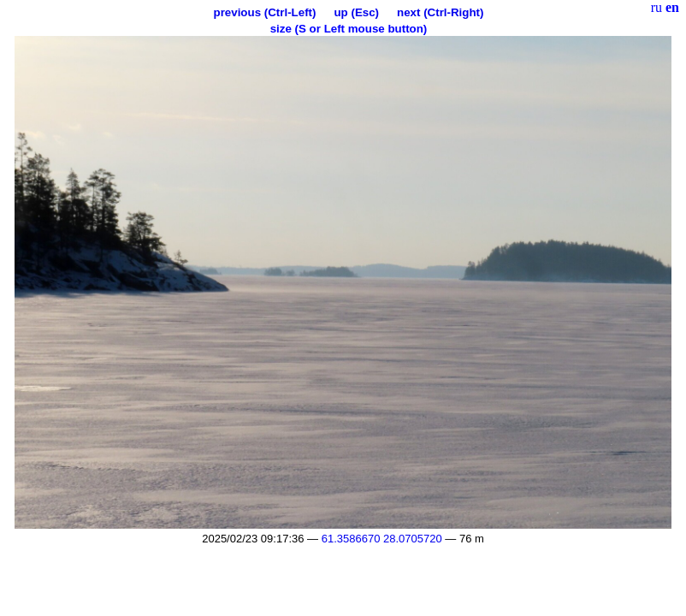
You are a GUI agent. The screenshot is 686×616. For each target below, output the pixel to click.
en (672, 7)
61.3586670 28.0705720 (382, 539)
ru (656, 7)
